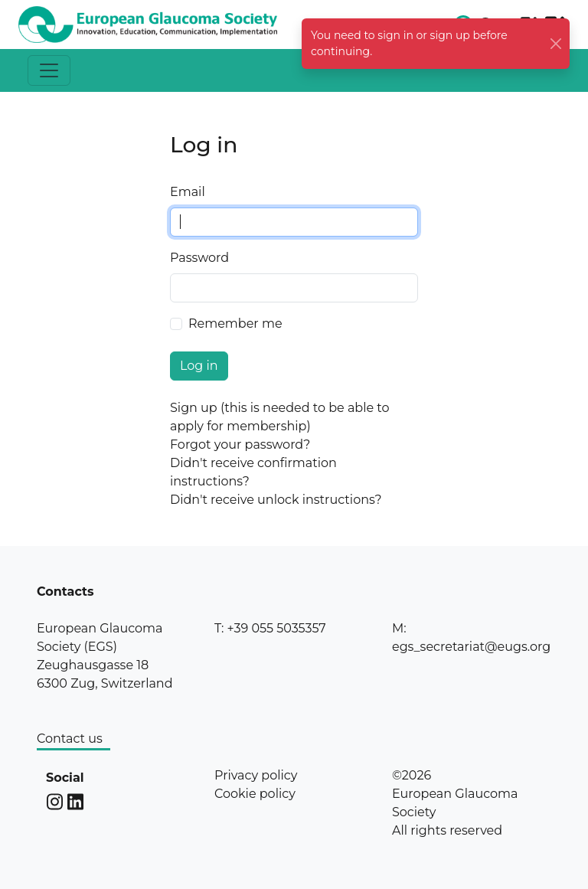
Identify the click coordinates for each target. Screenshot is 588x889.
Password (199, 258)
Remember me (235, 324)
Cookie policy (255, 794)
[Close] (556, 44)
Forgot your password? (240, 444)
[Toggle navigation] (49, 70)
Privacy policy (256, 775)
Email (188, 192)
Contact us (70, 739)
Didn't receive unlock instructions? (276, 500)
